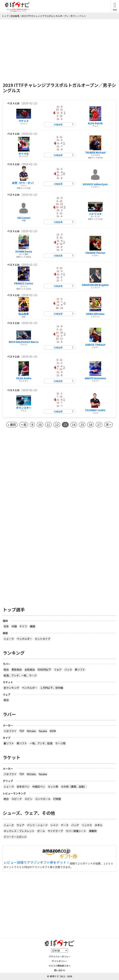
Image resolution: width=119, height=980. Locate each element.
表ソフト (80, 670)
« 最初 (12, 425)
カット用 (53, 787)
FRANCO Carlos (24, 283)
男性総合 (17, 670)
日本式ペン (23, 787)
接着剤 (93, 831)
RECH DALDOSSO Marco (24, 342)
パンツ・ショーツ (37, 825)
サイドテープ (55, 831)
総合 (6, 670)
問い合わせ (60, 970)
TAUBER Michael (95, 152)
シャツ (54, 825)
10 (40, 425)
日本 (6, 626)
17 (99, 425)
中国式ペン (39, 787)
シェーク (9, 639)
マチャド (24, 121)
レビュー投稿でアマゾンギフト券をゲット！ (37, 862)
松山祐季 (24, 314)
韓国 (32, 626)
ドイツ (23, 626)
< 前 (24, 425)
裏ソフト (9, 743)
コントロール (43, 799)
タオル (98, 825)
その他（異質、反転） (74, 787)
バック (68, 670)
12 (57, 425)
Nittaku (31, 731)
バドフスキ (95, 214)
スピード (17, 799)
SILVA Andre (24, 378)
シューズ (9, 825)
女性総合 (30, 670)
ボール (41, 831)
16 (91, 425)
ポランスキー (24, 408)
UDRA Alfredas (95, 314)
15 (82, 425)
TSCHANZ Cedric (95, 410)
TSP (22, 731)
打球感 (57, 799)
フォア (58, 670)
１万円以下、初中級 (52, 688)
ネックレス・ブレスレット (19, 831)
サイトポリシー (60, 961)
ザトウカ (24, 154)
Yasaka (43, 731)
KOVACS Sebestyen (95, 184)
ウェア (20, 825)
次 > (108, 425)
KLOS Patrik (95, 123)
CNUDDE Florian (95, 253)
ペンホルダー (24, 639)
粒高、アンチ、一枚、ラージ (20, 675)
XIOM (53, 731)
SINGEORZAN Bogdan (95, 285)
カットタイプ (43, 639)
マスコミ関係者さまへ (60, 966)
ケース (65, 825)
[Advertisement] (60, 47)
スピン (28, 799)
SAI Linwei (24, 218)
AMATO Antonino (95, 378)
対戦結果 (58, 124)
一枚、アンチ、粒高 (41, 743)
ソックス (87, 825)
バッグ (75, 825)
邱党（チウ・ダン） (24, 183)
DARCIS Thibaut (95, 345)
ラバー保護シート (76, 831)
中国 (14, 626)
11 (48, 425)
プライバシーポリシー (60, 956)
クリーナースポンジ (15, 837)
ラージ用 (60, 743)
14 (74, 425)
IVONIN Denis (24, 251)
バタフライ (10, 731)
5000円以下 (44, 670)
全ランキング (11, 688)
